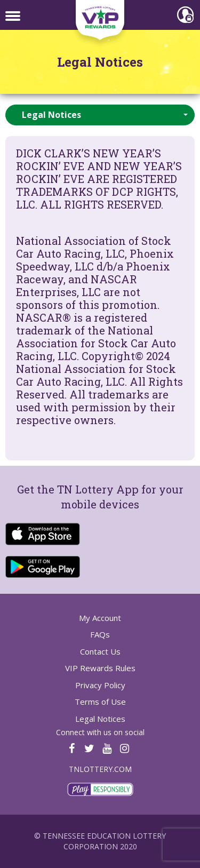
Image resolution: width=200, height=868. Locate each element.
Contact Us (100, 651)
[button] (100, 115)
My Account (100, 618)
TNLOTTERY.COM (100, 769)
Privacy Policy (100, 685)
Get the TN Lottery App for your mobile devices (100, 497)
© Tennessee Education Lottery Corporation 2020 (100, 841)
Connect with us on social (100, 732)
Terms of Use (100, 702)
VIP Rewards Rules (100, 668)
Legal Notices (100, 62)
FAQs (100, 634)
